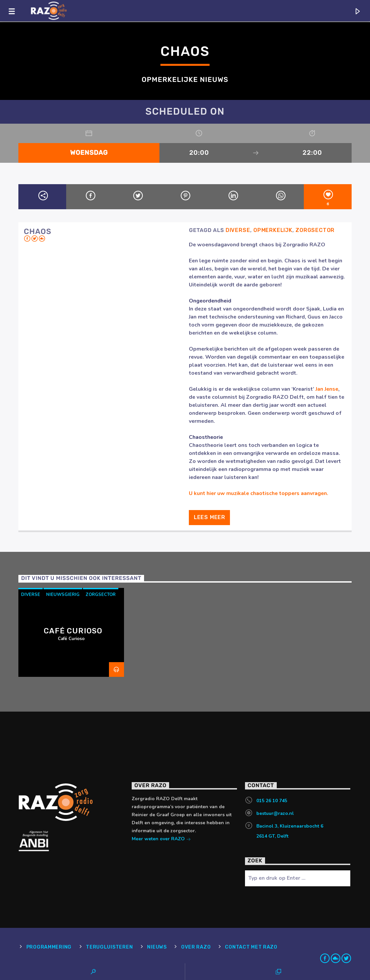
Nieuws (157, 947)
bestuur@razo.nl (275, 813)
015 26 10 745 (272, 801)
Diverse (238, 230)
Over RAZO (196, 947)
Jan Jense (327, 389)
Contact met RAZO (251, 947)
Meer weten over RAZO (161, 839)
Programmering (49, 947)
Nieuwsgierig (63, 595)
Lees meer (210, 517)
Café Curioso (73, 631)
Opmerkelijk (273, 230)
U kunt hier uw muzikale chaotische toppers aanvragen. (259, 493)
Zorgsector (315, 230)
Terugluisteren (109, 947)
